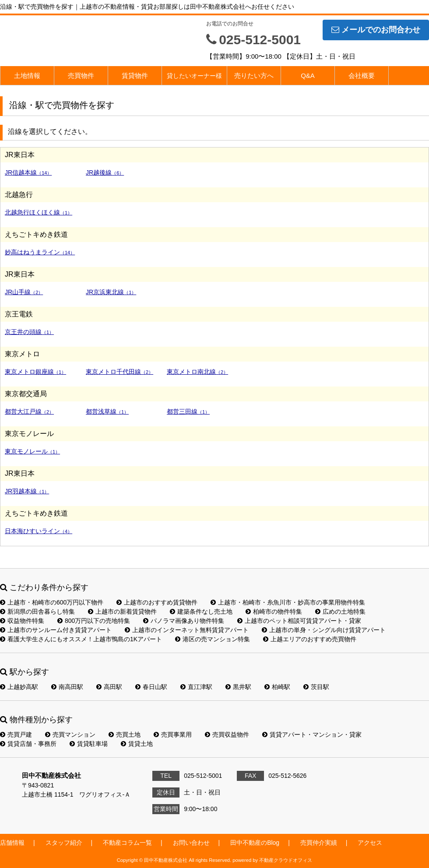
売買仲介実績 (319, 843)
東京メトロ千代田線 (120, 372)
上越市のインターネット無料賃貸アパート (187, 630)
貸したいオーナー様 (194, 76)
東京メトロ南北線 (197, 372)
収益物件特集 (22, 621)
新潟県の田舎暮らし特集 (37, 611)
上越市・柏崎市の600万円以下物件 (52, 602)
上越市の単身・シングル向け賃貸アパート (324, 630)
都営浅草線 (107, 411)
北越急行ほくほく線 (39, 212)
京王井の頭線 (29, 332)
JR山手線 (24, 292)
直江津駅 (196, 687)
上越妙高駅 (19, 687)
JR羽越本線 (27, 491)
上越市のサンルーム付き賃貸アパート (56, 630)
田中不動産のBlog (255, 843)
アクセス (370, 843)
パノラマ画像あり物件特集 (184, 621)
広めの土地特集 (340, 611)
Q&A (308, 76)
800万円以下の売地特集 (94, 621)
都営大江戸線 (29, 411)
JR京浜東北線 (111, 292)
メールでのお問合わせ (376, 30)
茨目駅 (316, 687)
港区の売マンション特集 (213, 639)
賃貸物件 (135, 76)
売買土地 (125, 734)
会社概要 (362, 76)
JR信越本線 (28, 172)
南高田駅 (67, 687)
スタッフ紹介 (64, 843)
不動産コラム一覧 (127, 843)
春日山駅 (151, 687)
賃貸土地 (137, 744)
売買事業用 (173, 734)
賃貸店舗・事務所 (28, 744)
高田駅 (109, 687)
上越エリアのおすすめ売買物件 (310, 639)
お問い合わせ (191, 843)
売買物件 (81, 76)
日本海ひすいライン (39, 531)
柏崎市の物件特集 (274, 611)
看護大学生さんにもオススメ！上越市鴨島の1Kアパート (81, 639)
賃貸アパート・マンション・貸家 (312, 734)
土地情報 (27, 76)
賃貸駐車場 (89, 744)
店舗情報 (12, 843)
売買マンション (70, 734)
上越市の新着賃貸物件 (122, 611)
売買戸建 (16, 734)
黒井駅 (238, 687)
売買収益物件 (227, 734)
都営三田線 (188, 411)
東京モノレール (32, 451)
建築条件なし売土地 (201, 611)
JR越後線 (105, 172)
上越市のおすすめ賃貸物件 (157, 602)
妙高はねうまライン (40, 252)
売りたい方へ (254, 76)
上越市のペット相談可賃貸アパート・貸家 (299, 621)
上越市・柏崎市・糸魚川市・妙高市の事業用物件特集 (288, 602)
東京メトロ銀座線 (35, 372)
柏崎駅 (277, 687)
